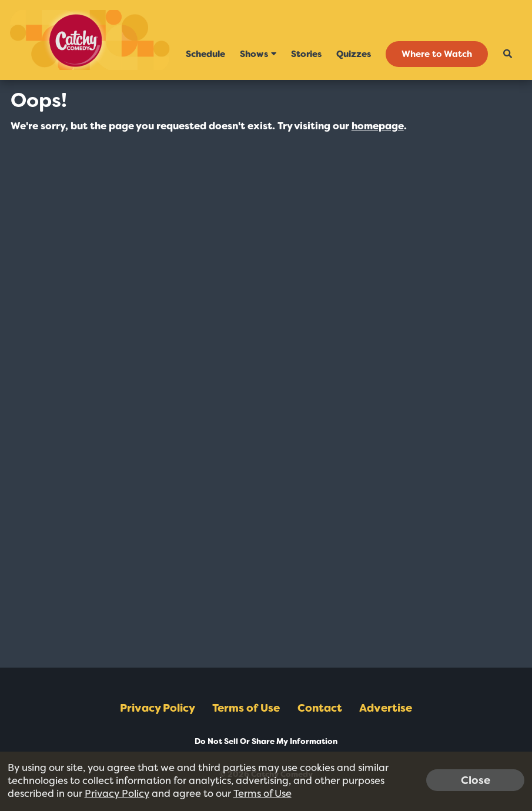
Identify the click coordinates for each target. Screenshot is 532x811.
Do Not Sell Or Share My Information (266, 741)
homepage (378, 126)
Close (476, 780)
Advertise (386, 708)
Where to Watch (437, 54)
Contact (320, 708)
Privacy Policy (158, 708)
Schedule (205, 54)
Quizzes (354, 54)
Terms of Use (246, 708)
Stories (306, 54)
